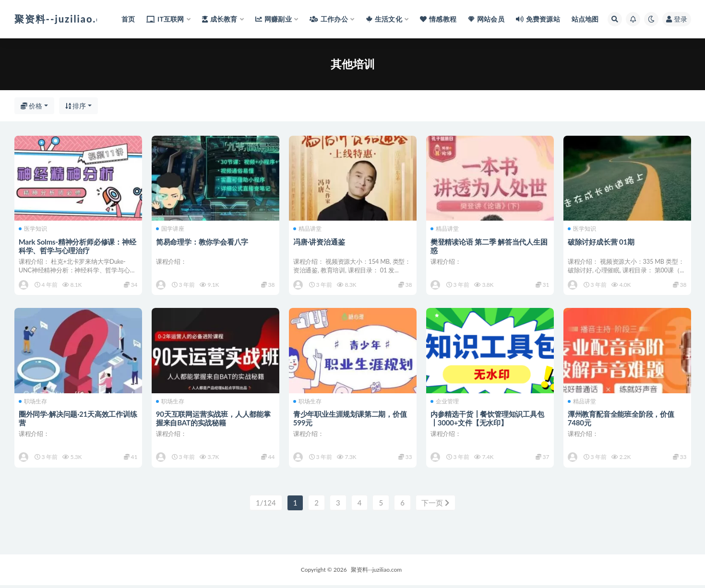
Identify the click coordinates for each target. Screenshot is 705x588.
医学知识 (33, 229)
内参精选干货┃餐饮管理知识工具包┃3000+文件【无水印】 (488, 420)
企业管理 (445, 403)
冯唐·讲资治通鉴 (320, 241)
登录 (677, 19)
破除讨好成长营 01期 (602, 241)
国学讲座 (171, 229)
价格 (32, 106)
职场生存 (33, 403)
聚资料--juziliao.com (376, 572)
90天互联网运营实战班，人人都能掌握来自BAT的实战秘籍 (214, 420)
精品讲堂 (308, 229)
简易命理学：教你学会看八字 (203, 241)
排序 (76, 106)
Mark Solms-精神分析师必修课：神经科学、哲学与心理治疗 (78, 246)
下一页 (435, 506)
